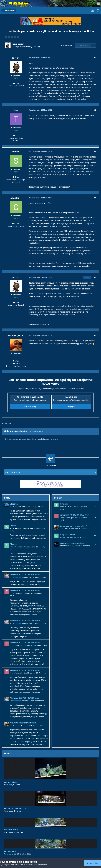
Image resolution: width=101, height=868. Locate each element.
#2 (95, 110)
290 (16, 83)
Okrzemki (14, 504)
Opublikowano (33, 506)
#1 (95, 58)
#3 (95, 151)
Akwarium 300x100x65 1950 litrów (25, 574)
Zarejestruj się (30, 406)
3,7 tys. (16, 223)
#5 (95, 277)
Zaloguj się (71, 406)
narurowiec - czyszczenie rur (72, 543)
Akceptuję (92, 863)
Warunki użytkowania (38, 865)
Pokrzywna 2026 (13, 472)
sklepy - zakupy (33, 47)
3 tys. (16, 177)
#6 (95, 335)
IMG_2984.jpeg (10, 851)
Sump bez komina (67, 535)
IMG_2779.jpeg (10, 782)
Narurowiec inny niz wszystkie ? (24, 723)
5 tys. (16, 361)
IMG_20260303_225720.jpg (16, 808)
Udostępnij (66, 45)
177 (16, 135)
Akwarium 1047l (11, 830)
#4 (95, 198)
